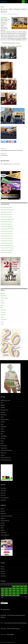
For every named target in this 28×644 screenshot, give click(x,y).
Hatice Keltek (3, 491)
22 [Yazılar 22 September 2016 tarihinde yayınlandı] (14, 593)
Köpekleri (3, 518)
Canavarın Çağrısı (14, 154)
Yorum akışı (3, 574)
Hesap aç (3, 566)
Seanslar (2, 322)
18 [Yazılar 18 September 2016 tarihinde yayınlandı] (25, 591)
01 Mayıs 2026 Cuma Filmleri (7, 234)
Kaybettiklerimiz (4, 436)
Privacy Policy (3, 642)
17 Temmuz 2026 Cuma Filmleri (7, 248)
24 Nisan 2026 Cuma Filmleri (7, 231)
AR (1, 610)
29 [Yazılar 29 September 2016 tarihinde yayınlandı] (14, 595)
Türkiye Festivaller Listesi (6, 458)
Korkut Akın (3, 493)
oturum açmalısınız (16, 164)
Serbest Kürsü (3, 500)
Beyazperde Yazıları (5, 410)
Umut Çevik (3, 629)
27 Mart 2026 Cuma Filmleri (6, 217)
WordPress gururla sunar (11, 642)
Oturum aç (3, 569)
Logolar (2, 443)
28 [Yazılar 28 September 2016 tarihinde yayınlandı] (10, 595)
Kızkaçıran (8, 32)
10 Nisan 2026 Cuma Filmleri (7, 224)
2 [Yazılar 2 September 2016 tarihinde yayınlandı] (18, 586)
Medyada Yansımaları (5, 521)
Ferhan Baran (3, 488)
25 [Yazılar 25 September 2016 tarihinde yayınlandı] (25, 593)
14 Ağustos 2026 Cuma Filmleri (7, 250)
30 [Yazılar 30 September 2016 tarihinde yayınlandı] (18, 595)
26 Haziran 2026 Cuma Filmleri (7, 243)
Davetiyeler (3, 412)
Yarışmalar (3, 455)
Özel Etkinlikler (4, 319)
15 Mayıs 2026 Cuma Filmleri (7, 238)
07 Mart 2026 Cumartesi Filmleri (7, 210)
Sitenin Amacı (3, 453)
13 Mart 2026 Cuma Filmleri (6, 212)
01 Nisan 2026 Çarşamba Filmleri (7, 219)
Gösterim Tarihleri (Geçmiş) (13, 629)
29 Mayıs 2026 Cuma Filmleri (7, 241)
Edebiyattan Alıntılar (5, 419)
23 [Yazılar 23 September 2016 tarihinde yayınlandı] (18, 593)
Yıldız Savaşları (4, 533)
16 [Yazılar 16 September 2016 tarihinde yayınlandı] (18, 591)
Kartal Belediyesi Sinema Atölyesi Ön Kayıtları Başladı (14, 149)
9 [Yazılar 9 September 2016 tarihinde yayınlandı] (18, 589)
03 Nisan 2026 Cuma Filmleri (7, 222)
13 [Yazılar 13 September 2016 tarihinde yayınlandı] (6, 591)
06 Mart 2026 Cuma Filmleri (6, 207)
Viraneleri (3, 530)
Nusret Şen (3, 495)
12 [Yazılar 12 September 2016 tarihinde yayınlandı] (3, 591)
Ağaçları (2, 509)
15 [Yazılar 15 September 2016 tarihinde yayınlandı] (14, 591)
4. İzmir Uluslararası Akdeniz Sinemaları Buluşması (15, 623)
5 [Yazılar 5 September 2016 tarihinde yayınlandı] (3, 589)
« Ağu (2, 597)
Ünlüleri (2, 528)
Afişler (2, 403)
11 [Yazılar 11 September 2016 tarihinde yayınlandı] (25, 589)
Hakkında (3, 431)
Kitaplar (2, 317)
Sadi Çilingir (11, 14)
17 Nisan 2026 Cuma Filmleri (7, 226)
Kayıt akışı (3, 571)
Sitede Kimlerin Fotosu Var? (6, 450)
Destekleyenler (4, 415)
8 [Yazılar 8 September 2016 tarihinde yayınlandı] (14, 589)
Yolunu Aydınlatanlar (5, 535)
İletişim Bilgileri (11, 634)
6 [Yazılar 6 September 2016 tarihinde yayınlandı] (6, 589)
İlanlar (2, 434)
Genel (2, 308)
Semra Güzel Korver (5, 498)
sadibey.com (4, 2)
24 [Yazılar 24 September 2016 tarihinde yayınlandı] (22, 593)
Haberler (2, 7)
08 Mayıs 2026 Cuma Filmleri (7, 236)
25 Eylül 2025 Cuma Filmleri (6, 253)
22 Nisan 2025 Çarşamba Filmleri (7, 229)
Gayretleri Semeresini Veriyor (7, 516)
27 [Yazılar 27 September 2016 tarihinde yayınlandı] (6, 595)
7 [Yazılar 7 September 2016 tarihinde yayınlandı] (10, 589)
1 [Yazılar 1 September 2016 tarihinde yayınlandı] (14, 586)
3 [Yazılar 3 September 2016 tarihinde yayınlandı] (22, 586)
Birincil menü (26, 2)
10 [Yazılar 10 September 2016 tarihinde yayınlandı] (22, 589)
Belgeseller (3, 293)
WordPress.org (4, 576)
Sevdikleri (3, 523)
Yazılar (2, 324)
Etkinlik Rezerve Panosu (5, 400)
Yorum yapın (17, 14)
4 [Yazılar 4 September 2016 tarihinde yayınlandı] (25, 586)
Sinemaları (3, 525)
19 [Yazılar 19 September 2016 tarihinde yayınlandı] (3, 593)
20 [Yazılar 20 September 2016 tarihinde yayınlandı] (6, 593)
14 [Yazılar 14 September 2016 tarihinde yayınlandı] (10, 591)
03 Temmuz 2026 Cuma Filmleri (7, 245)
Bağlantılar (3, 405)
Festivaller (3, 303)
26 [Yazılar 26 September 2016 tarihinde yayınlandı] (3, 595)
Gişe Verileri (3, 312)
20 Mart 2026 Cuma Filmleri (6, 215)
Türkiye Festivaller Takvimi (6, 460)
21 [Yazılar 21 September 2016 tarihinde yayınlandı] (10, 593)
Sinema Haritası (4, 448)
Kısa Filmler (3, 315)
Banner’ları (3, 511)
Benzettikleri (3, 296)
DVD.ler (2, 300)
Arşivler (2, 602)
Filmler (2, 305)
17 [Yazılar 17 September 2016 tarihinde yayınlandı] (22, 591)
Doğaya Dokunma (4, 298)
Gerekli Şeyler (3, 310)
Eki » (26, 597)
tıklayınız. (18, 43)
